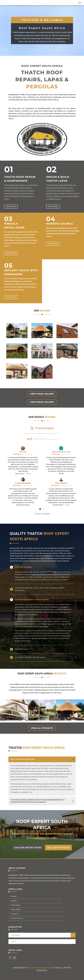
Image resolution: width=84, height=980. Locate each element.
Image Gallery (16, 909)
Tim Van (23, 452)
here (30, 792)
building (33, 615)
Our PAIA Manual (17, 918)
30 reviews (53, 440)
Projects (14, 896)
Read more (11, 207)
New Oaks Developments (39, 968)
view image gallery (42, 402)
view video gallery (42, 394)
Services (14, 901)
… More (28, 474)
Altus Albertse (61, 483)
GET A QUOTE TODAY (58, 848)
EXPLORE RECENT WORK (28, 848)
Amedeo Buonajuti (23, 483)
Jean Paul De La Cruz (61, 452)
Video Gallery (16, 905)
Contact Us (15, 914)
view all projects (42, 728)
